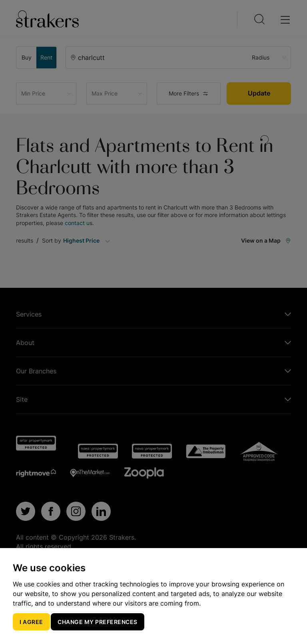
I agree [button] (31, 622)
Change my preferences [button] (98, 622)
